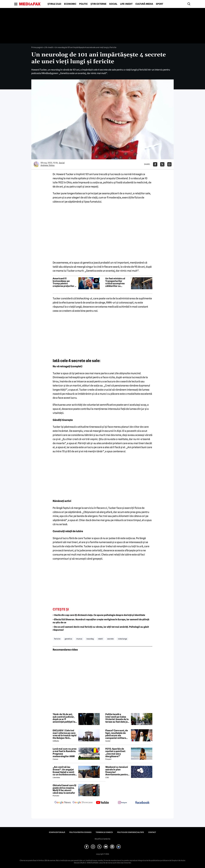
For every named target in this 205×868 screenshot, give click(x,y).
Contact (152, 832)
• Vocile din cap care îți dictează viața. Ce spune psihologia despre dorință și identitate (99, 615)
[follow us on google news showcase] (83, 803)
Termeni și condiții (104, 832)
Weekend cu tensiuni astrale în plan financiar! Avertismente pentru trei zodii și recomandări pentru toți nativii (117, 771)
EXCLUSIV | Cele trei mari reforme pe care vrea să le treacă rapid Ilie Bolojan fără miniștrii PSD (65, 734)
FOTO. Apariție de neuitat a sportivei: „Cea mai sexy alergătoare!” (115, 753)
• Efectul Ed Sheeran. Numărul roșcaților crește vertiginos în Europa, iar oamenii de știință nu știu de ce (101, 621)
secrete (110, 639)
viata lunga (122, 639)
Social (113, 4)
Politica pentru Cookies (80, 832)
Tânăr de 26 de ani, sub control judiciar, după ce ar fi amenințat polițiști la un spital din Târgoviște (64, 718)
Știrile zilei (54, 4)
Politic (83, 4)
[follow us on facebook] (142, 803)
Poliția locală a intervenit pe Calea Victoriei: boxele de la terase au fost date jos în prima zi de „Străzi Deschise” (117, 718)
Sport (160, 4)
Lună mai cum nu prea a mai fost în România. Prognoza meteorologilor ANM (65, 753)
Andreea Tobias (48, 165)
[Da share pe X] (162, 164)
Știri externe (98, 4)
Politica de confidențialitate (131, 832)
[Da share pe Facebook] (155, 164)
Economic (70, 4)
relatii (100, 639)
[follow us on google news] (63, 803)
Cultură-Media (144, 4)
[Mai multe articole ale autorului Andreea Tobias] (36, 164)
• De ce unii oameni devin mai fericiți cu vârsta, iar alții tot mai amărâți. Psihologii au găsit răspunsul (101, 628)
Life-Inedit (126, 4)
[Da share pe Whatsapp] (169, 164)
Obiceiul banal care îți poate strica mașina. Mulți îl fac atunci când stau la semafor (64, 789)
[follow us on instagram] (122, 803)
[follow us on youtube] (102, 803)
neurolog (90, 639)
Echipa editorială (57, 832)
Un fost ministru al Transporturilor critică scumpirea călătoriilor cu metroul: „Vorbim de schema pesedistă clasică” (116, 282)
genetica (68, 639)
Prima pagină (37, 47)
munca (79, 639)
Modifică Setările (102, 839)
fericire (57, 639)
